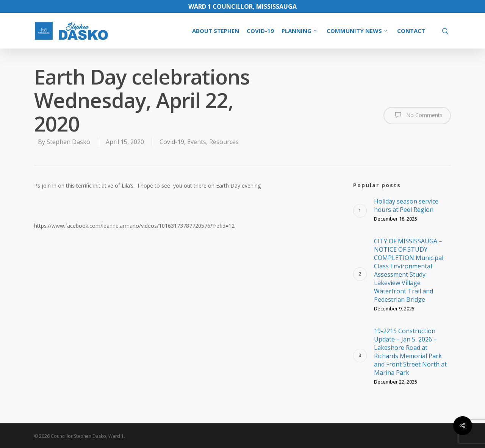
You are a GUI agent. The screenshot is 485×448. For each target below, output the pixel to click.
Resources (224, 142)
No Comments (417, 115)
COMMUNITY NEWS (357, 31)
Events (197, 142)
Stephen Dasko (68, 142)
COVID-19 (260, 31)
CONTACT (411, 31)
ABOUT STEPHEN (216, 31)
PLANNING (300, 31)
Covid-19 (172, 142)
